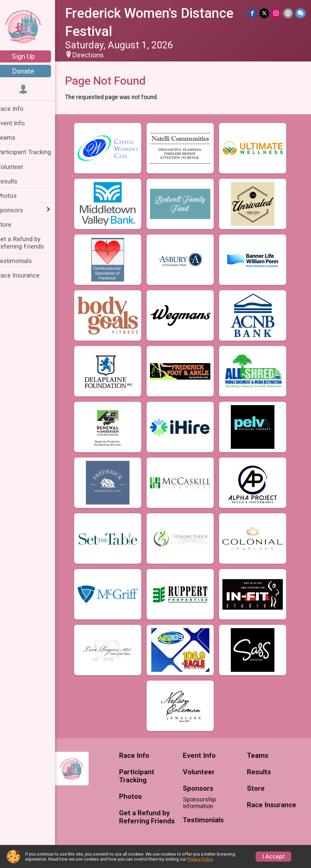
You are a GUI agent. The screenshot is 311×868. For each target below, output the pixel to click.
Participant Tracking (33, 152)
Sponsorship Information (204, 803)
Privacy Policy (200, 859)
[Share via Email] (288, 13)
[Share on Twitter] (265, 13)
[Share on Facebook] (253, 13)
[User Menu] (32, 89)
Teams (15, 138)
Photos (15, 196)
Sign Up (32, 56)
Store (13, 225)
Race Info (19, 109)
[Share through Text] (300, 13)
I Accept (273, 857)
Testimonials (23, 261)
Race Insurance (27, 275)
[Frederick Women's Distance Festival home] (32, 26)
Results (16, 181)
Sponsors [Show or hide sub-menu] (19, 210)
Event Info (19, 123)
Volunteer (19, 167)
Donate (32, 71)
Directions (97, 55)
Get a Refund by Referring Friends (29, 243)
